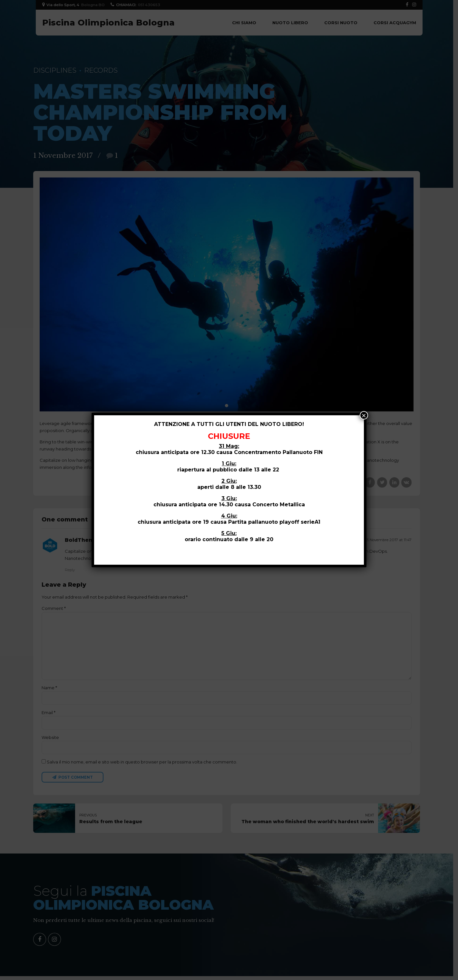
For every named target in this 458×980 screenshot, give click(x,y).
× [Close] (364, 415)
